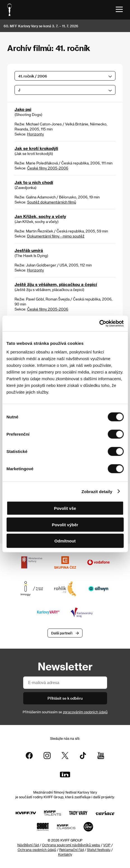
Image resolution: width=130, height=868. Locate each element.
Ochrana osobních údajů (37, 850)
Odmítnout (65, 541)
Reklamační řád (72, 850)
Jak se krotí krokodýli (36, 148)
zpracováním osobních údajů (85, 712)
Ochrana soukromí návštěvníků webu (71, 845)
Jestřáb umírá (29, 250)
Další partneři (62, 633)
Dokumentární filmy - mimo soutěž (56, 236)
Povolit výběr (65, 524)
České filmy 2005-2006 (48, 168)
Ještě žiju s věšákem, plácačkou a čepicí (56, 284)
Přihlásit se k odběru (65, 698)
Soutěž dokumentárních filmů (52, 202)
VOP (107, 845)
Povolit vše (65, 508)
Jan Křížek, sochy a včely (40, 216)
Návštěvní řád (28, 845)
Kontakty (65, 854)
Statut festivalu (99, 850)
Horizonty (36, 134)
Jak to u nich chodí (34, 182)
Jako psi (23, 109)
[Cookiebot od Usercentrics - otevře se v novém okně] (99, 324)
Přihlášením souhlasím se (65, 712)
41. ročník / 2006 (33, 76)
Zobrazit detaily (97, 491)
